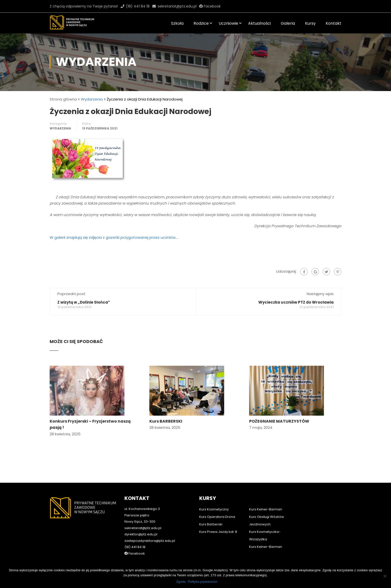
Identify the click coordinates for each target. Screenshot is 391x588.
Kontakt (334, 23)
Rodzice (201, 23)
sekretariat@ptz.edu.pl (177, 6)
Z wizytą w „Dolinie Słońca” (84, 303)
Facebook (212, 6)
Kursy (310, 23)
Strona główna (63, 100)
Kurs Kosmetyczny (214, 502)
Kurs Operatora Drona (217, 510)
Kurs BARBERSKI (166, 422)
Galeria (288, 23)
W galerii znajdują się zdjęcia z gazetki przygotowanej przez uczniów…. (114, 238)
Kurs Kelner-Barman (266, 502)
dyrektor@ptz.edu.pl (141, 527)
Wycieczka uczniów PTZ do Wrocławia (296, 303)
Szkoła (177, 23)
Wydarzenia (92, 100)
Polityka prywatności (203, 582)
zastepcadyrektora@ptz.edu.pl (150, 533)
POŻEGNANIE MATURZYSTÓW (279, 422)
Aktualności (259, 23)
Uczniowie (228, 23)
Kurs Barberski (211, 517)
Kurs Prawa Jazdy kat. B (218, 525)
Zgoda (181, 582)
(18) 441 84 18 (138, 6)
